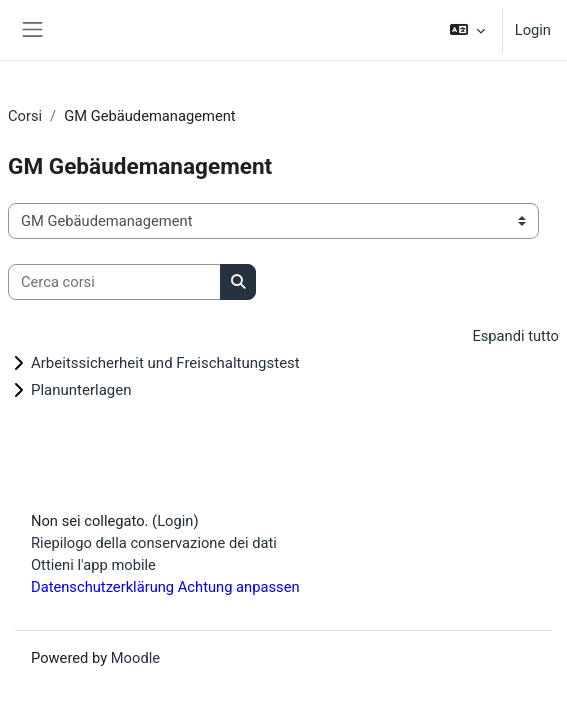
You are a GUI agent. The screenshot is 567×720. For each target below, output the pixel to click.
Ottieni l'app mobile (93, 565)
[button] (466, 30)
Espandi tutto (515, 336)
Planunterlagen (81, 390)
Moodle (135, 658)
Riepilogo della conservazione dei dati (154, 543)
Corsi (25, 116)
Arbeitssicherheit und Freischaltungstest (165, 363)
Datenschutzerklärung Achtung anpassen (165, 587)
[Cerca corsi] (114, 282)
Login (533, 30)
